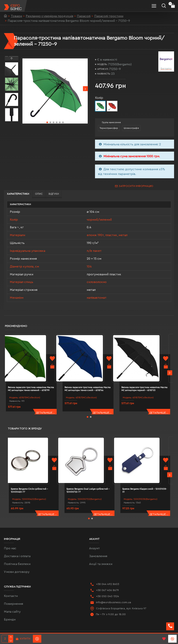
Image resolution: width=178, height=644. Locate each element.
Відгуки (54, 194)
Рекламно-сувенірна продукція (49, 16)
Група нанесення (111, 122)
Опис (39, 194)
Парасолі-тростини (109, 16)
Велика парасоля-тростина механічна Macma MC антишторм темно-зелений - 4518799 (35, 381)
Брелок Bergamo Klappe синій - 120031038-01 (146, 475)
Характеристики (18, 194)
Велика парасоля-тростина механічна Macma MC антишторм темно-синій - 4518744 (91, 381)
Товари (16, 16)
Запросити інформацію (136, 186)
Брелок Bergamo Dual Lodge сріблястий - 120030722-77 (88, 475)
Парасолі (84, 16)
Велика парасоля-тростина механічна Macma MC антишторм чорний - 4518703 (148, 381)
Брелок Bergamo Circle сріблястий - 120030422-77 (37, 475)
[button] (85, 89)
